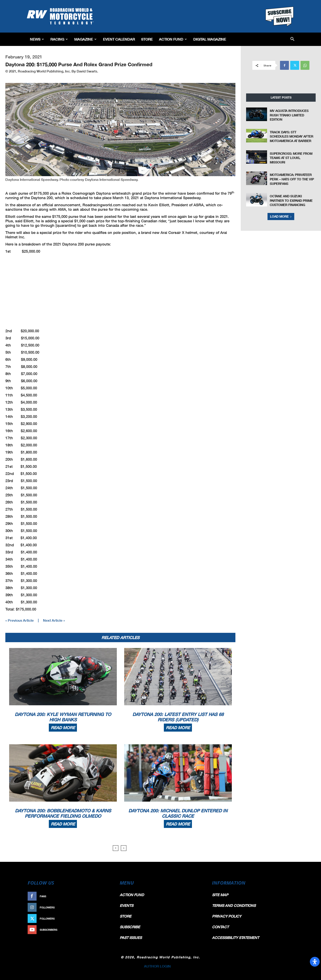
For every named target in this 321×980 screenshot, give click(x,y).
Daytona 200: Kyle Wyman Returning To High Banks (63, 717)
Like (106, 896)
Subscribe (102, 930)
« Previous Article (20, 620)
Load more (281, 216)
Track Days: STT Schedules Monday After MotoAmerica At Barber (291, 136)
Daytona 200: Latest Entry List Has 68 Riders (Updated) (178, 717)
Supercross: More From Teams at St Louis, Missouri (291, 158)
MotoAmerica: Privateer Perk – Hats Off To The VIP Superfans (292, 179)
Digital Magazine (210, 39)
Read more (63, 728)
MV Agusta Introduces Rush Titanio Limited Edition (289, 115)
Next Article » (54, 620)
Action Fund (173, 39)
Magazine (85, 39)
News (37, 39)
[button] (292, 39)
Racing (59, 39)
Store (147, 39)
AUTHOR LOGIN (157, 966)
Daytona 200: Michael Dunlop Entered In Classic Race (178, 813)
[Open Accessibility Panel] (315, 962)
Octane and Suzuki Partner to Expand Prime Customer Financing (291, 200)
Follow (104, 907)
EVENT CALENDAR (119, 39)
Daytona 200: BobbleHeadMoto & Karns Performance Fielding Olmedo (63, 813)
